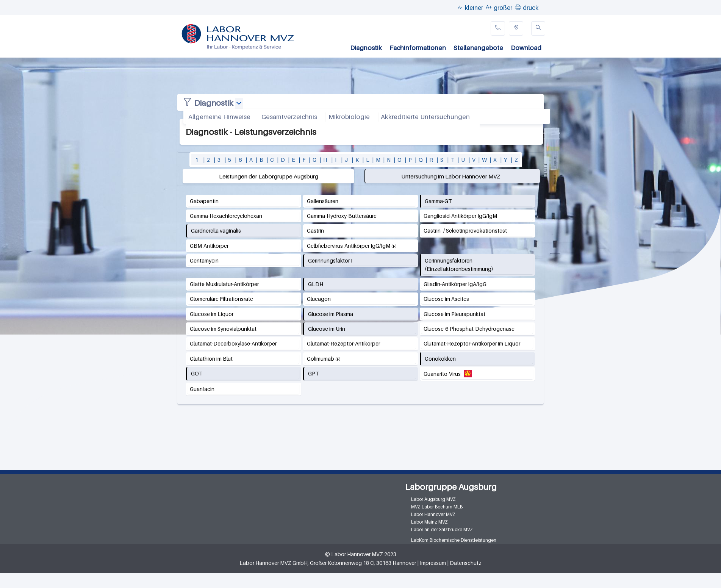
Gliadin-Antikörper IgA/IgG (455, 284)
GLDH (316, 284)
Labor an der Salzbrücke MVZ (442, 529)
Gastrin (315, 231)
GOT (197, 373)
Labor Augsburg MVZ (433, 499)
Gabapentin (204, 201)
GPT (313, 373)
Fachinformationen (418, 48)
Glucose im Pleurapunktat (454, 314)
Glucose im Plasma (331, 314)
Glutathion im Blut (211, 359)
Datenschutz (466, 563)
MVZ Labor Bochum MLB (437, 507)
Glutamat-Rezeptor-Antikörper (343, 343)
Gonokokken (440, 359)
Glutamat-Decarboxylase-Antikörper (233, 343)
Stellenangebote (478, 48)
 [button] (518, 7)
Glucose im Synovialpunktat (223, 329)
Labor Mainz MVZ (429, 522)
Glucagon (319, 299)
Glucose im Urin (327, 329)
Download (526, 48)
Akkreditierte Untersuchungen (425, 117)
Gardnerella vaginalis (216, 231)
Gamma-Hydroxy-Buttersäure (342, 216)
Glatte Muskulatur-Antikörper (224, 284)
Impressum (433, 563)
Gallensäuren (323, 201)
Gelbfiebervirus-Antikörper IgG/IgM (349, 246)
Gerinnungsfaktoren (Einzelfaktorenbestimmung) (459, 265)
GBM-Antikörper (209, 246)
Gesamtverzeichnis (289, 117)
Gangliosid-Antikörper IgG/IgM (460, 216)
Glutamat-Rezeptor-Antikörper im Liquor (472, 343)
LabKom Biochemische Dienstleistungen (454, 540)
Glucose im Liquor (212, 314)
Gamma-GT (438, 201)
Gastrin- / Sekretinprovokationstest (465, 231)
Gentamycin (204, 260)
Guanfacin (202, 389)
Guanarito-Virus (442, 374)
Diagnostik (366, 48)
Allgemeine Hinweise (219, 117)
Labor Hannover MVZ (433, 514)
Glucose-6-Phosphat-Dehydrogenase (469, 329)
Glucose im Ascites (446, 299)
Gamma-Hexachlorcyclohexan (226, 216)
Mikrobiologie (349, 117)
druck (531, 8)
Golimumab (321, 359)
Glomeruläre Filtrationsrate (221, 299)
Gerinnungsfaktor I (330, 260)
